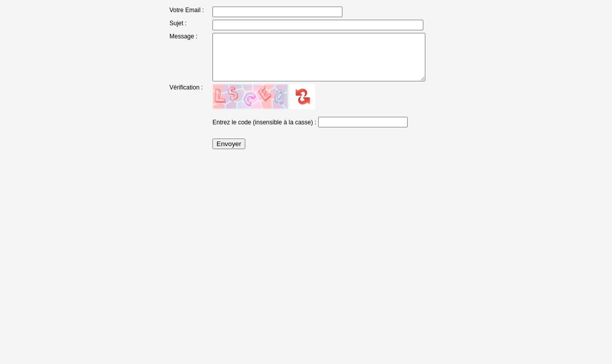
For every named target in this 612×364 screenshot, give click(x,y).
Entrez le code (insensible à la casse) (255, 135)
